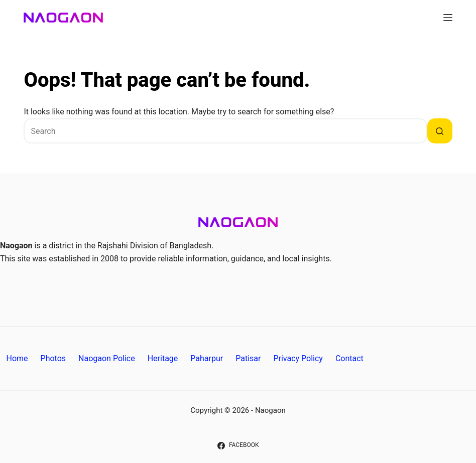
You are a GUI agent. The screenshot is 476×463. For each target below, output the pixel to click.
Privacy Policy (298, 358)
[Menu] (448, 18)
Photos (53, 358)
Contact (349, 358)
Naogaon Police (107, 358)
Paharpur (207, 358)
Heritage (163, 358)
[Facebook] (238, 445)
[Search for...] (225, 131)
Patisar (248, 358)
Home (17, 358)
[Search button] (440, 131)
